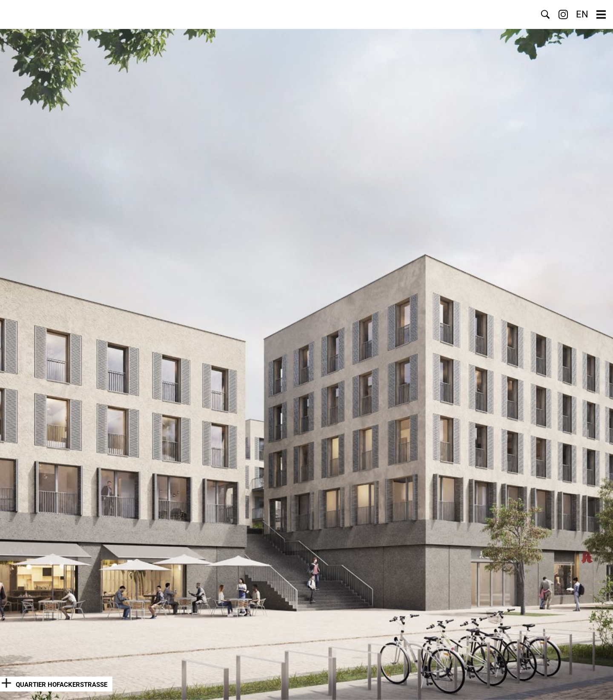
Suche (545, 14)
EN (582, 14)
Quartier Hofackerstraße (62, 685)
